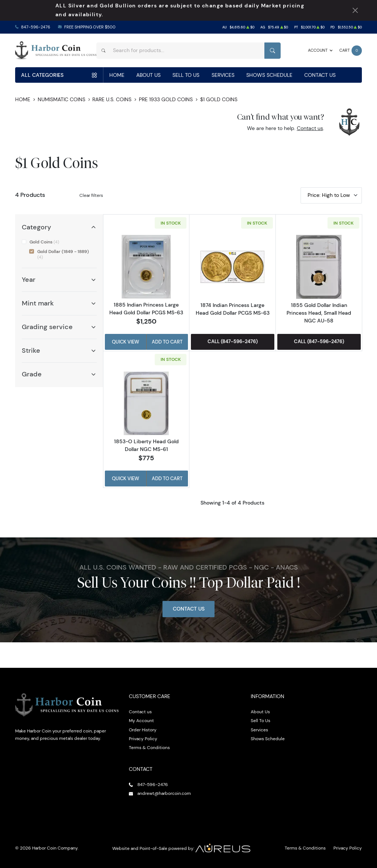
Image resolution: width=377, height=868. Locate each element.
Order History (143, 730)
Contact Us (320, 75)
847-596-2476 (36, 27)
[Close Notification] (355, 11)
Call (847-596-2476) (233, 341)
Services (223, 75)
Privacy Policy (143, 739)
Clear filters (91, 195)
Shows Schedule (269, 75)
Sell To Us (186, 75)
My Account (141, 720)
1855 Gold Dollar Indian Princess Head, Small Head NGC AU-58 (319, 313)
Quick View (126, 342)
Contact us (310, 128)
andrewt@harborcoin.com (164, 793)
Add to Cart (167, 342)
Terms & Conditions (149, 747)
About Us (148, 75)
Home (117, 75)
